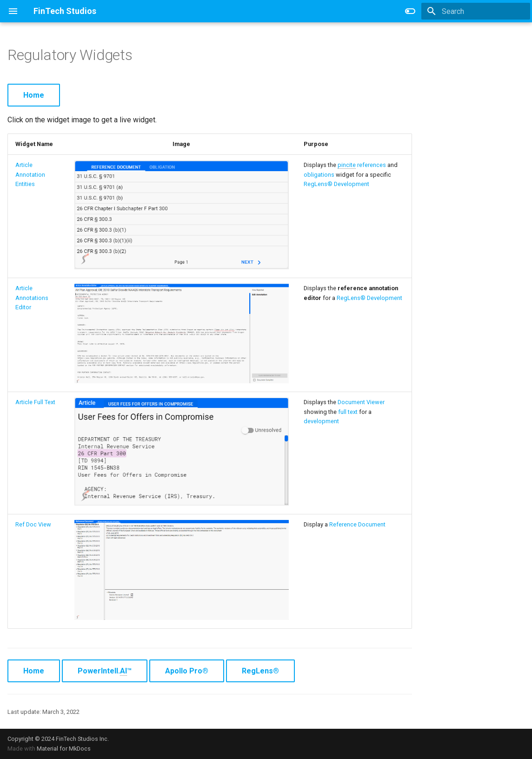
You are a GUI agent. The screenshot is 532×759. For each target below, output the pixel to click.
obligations (319, 175)
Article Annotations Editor (32, 298)
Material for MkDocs (64, 749)
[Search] (476, 11)
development (321, 421)
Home (34, 95)
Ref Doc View (33, 524)
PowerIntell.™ (105, 671)
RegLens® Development (336, 184)
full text (348, 412)
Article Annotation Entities (30, 174)
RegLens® (260, 671)
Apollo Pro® (187, 671)
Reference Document (357, 524)
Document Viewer (361, 402)
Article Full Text (35, 402)
